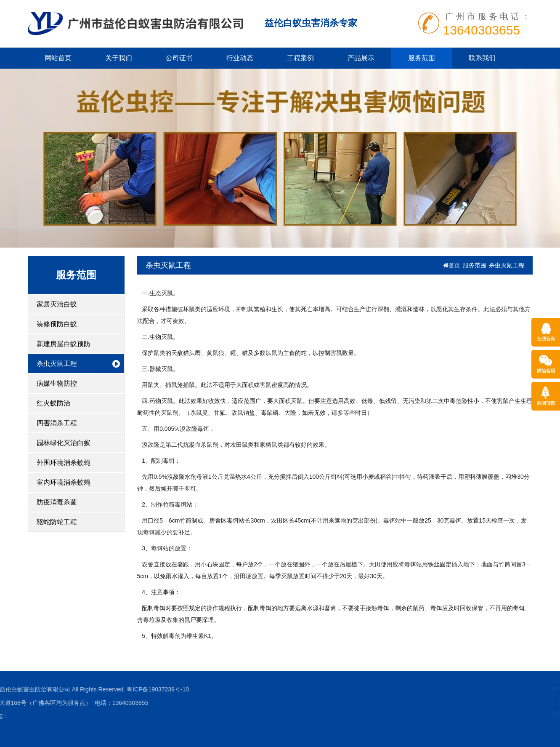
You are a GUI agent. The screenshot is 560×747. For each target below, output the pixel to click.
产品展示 (361, 58)
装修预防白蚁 (57, 324)
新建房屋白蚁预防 (64, 344)
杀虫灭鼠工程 (57, 364)
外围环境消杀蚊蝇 (64, 463)
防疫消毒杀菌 (57, 502)
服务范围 (422, 58)
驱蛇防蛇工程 (57, 522)
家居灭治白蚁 (57, 304)
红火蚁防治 (53, 403)
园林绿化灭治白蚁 (64, 443)
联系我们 (482, 58)
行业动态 (240, 58)
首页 (452, 265)
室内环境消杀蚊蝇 (64, 482)
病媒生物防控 (57, 383)
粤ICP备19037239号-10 (71, 689)
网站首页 (58, 58)
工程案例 (300, 58)
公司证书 (179, 58)
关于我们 (119, 58)
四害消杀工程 (57, 423)
